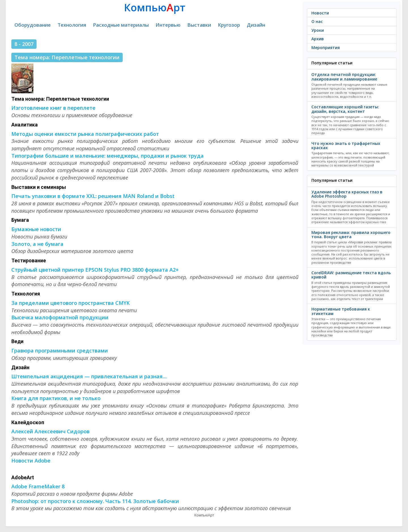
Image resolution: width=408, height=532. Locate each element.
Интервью (168, 25)
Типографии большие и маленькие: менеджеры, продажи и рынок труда (108, 156)
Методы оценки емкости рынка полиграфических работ (85, 134)
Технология (72, 25)
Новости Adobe (31, 461)
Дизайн (256, 25)
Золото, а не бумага (37, 244)
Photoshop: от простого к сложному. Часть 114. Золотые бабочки (95, 501)
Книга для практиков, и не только (56, 398)
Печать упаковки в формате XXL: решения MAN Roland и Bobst (93, 196)
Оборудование (33, 25)
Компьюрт (155, 8)
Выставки (199, 25)
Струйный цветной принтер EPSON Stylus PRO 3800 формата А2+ (95, 270)
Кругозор (229, 25)
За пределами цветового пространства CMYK (71, 303)
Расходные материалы (121, 25)
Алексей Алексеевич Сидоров (50, 431)
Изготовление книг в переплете (53, 108)
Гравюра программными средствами (60, 351)
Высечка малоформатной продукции (60, 317)
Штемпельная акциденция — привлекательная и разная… (89, 376)
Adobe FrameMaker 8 (38, 486)
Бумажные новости (36, 229)
